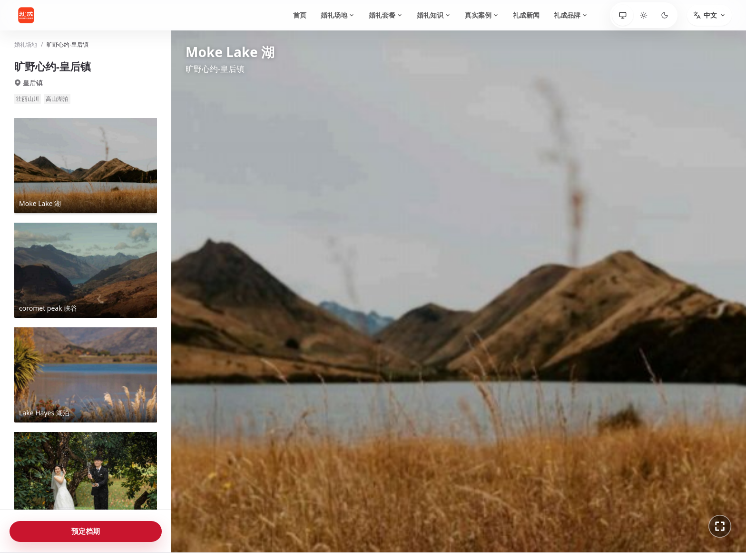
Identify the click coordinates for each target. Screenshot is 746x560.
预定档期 (86, 531)
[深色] (665, 15)
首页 (300, 15)
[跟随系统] (623, 15)
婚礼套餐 (386, 15)
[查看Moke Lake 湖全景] (86, 166)
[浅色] (644, 15)
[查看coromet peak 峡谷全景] (86, 270)
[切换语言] (709, 15)
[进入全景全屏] (720, 526)
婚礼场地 (338, 15)
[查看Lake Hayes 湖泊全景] (86, 375)
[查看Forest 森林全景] (86, 480)
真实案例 (482, 15)
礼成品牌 (571, 15)
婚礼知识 (434, 15)
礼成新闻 (526, 15)
